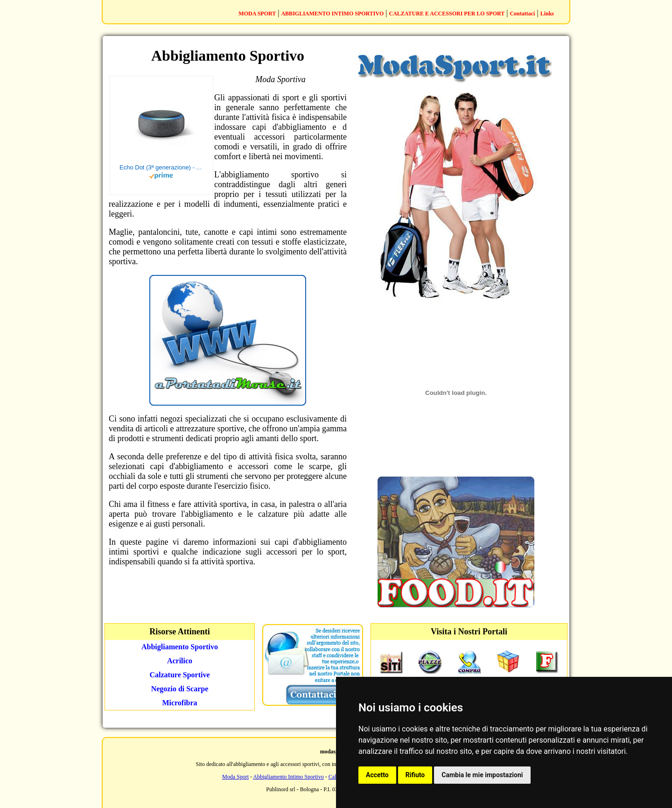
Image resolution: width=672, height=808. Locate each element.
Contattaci (522, 14)
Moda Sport (235, 777)
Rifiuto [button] (415, 775)
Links (547, 14)
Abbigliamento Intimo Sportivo (288, 777)
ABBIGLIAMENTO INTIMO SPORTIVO (332, 14)
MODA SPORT (257, 14)
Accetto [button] (377, 775)
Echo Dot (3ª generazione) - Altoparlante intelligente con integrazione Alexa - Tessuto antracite (161, 167)
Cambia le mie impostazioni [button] (482, 775)
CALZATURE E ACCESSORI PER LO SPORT (447, 14)
